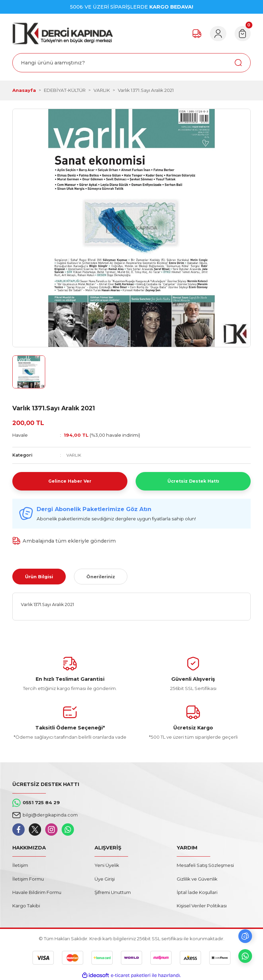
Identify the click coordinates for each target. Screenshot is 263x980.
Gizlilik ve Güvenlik (197, 879)
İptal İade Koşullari (197, 892)
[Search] (131, 63)
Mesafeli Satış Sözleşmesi (205, 865)
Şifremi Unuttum (113, 892)
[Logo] (63, 33)
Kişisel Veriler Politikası (202, 906)
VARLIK (74, 455)
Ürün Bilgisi (39, 576)
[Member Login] (216, 34)
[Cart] (242, 34)
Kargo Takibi (26, 906)
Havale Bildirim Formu (37, 892)
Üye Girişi (105, 879)
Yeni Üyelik (107, 865)
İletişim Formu (28, 879)
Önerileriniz (101, 576)
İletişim (20, 865)
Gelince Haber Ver (70, 481)
